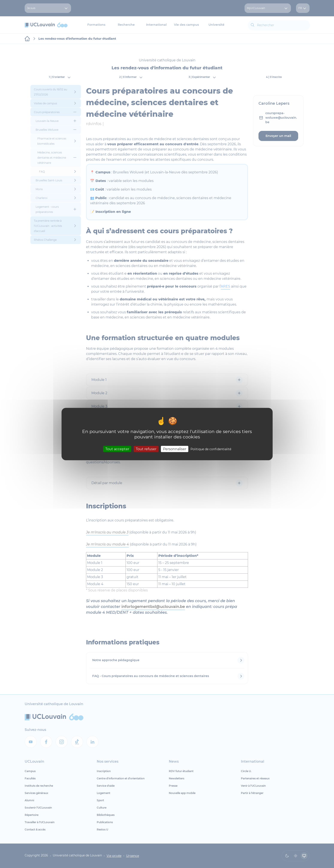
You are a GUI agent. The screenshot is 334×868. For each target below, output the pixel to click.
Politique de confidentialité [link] (211, 449)
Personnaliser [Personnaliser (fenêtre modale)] (175, 449)
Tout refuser (146, 449)
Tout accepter (117, 449)
